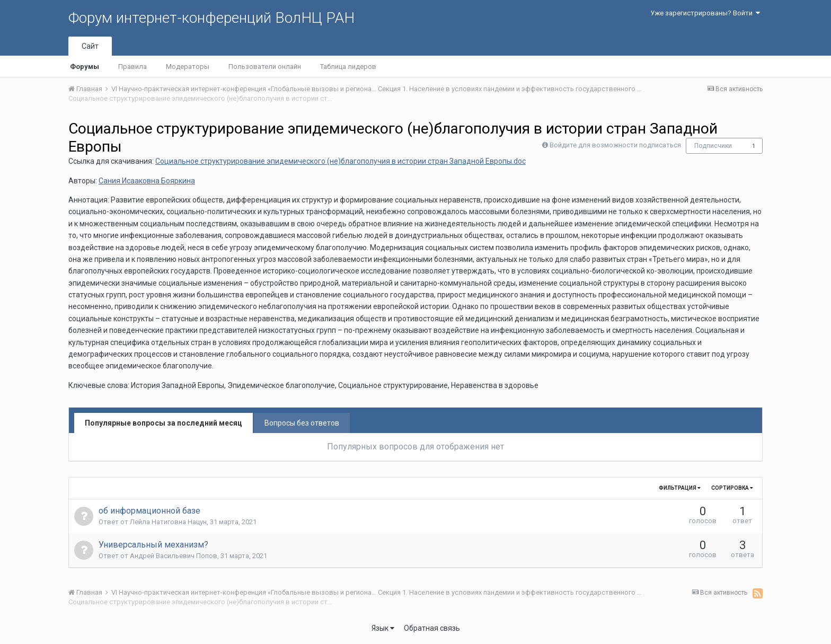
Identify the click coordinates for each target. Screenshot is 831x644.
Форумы (85, 67)
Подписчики (713, 146)
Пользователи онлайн (265, 67)
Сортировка (732, 488)
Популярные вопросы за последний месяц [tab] (163, 423)
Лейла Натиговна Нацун (168, 522)
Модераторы (188, 67)
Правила (132, 67)
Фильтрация (680, 488)
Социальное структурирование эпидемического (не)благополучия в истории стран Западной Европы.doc (341, 161)
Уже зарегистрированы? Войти (705, 13)
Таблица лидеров (348, 67)
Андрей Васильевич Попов (174, 556)
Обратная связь (432, 628)
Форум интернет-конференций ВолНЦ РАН (211, 18)
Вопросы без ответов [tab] (302, 423)
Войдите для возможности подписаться (615, 145)
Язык (383, 628)
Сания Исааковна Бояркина (147, 181)
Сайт (90, 46)
